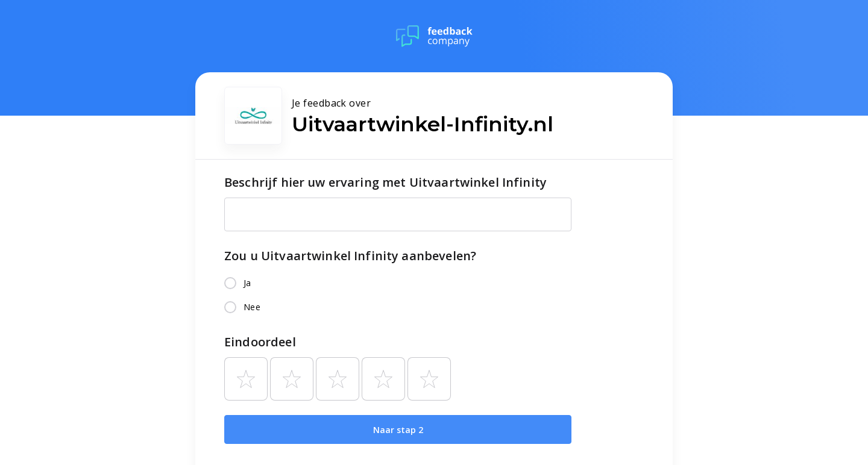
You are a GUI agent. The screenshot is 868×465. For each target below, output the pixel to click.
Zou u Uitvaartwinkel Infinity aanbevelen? (350, 256)
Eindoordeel (260, 342)
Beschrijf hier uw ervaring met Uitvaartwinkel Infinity (385, 182)
